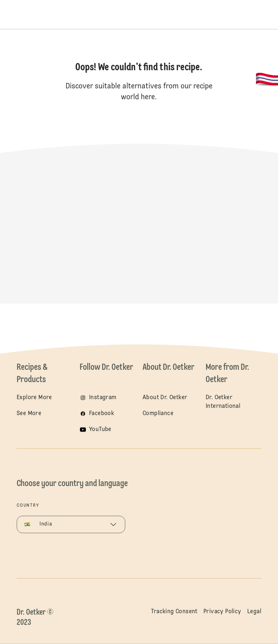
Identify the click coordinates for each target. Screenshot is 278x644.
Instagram (103, 398)
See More (29, 414)
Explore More (34, 398)
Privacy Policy (222, 612)
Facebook (102, 414)
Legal (254, 612)
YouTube (100, 430)
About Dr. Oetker (165, 398)
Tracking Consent (174, 612)
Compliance (158, 414)
